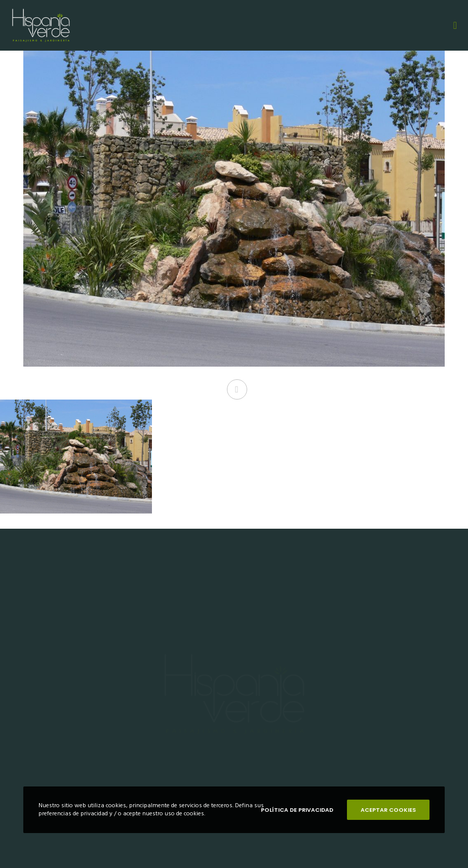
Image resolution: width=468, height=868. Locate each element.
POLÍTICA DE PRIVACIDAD (297, 810)
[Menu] (451, 25)
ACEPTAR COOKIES (388, 810)
